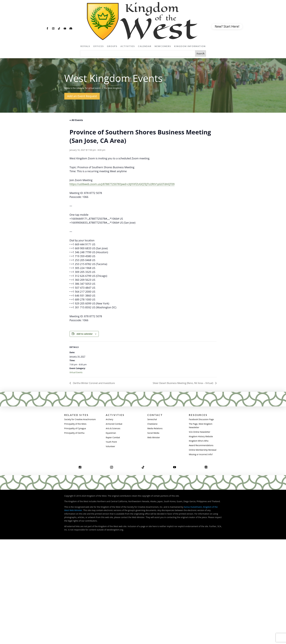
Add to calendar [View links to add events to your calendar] (85, 334)
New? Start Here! (227, 26)
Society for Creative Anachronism (80, 419)
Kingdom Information (190, 46)
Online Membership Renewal (203, 450)
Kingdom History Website (201, 436)
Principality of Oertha (74, 433)
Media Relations (155, 428)
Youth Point (111, 442)
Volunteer (110, 446)
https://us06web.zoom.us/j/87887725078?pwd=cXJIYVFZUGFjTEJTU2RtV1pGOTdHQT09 (122, 184)
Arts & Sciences (113, 428)
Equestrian (111, 433)
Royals (85, 46)
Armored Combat (114, 424)
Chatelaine (152, 424)
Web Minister (154, 437)
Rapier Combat (113, 437)
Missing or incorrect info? (201, 454)
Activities (128, 46)
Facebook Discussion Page (201, 419)
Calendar (145, 46)
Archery (109, 419)
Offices (98, 46)
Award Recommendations (201, 445)
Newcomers (163, 46)
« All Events (76, 120)
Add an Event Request (82, 96)
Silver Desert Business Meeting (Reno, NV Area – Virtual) (183, 383)
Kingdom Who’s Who (199, 441)
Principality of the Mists (75, 424)
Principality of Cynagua (75, 428)
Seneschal (152, 419)
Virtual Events (76, 372)
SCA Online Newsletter (200, 432)
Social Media (153, 433)
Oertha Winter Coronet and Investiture (94, 383)
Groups (112, 46)
